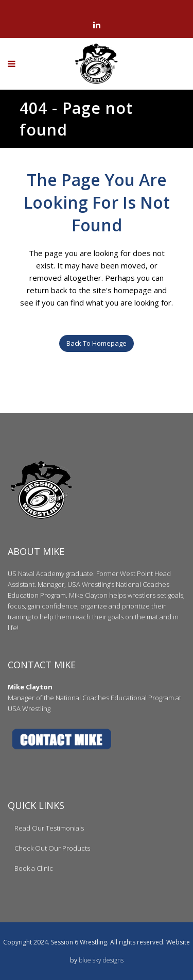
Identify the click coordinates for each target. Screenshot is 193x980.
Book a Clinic (34, 868)
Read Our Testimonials (49, 828)
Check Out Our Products (52, 848)
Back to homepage (97, 343)
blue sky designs (101, 960)
